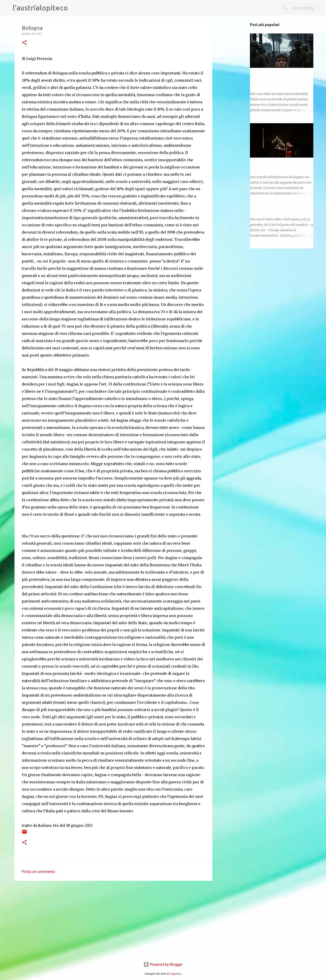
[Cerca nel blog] (299, 8)
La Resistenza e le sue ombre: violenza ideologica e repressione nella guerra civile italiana (278, 78)
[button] (24, 43)
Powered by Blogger (163, 964)
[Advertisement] (113, 919)
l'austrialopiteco (40, 8)
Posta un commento (38, 871)
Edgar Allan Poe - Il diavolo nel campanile (281, 210)
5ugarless (175, 974)
